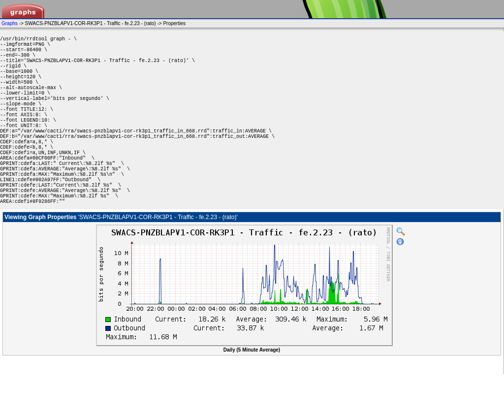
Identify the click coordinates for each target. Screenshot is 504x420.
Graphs (10, 23)
